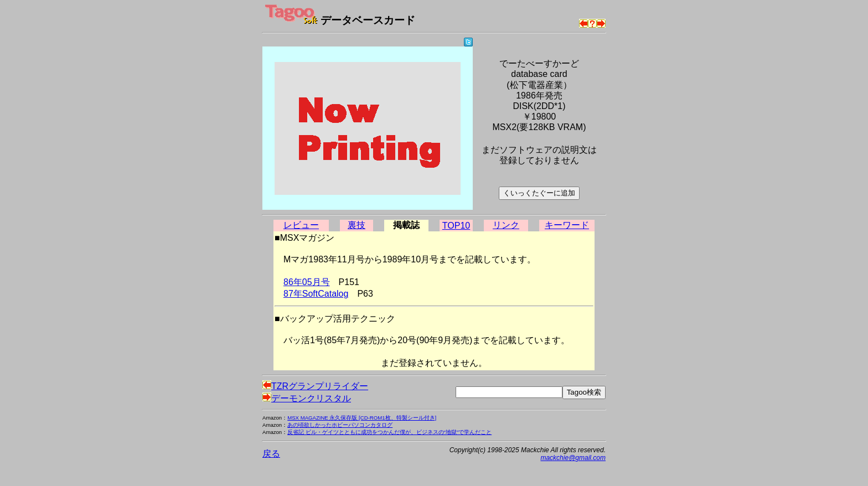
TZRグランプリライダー (315, 386)
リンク (506, 225)
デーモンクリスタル (307, 398)
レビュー (301, 225)
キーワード (567, 225)
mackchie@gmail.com (573, 458)
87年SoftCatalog (316, 294)
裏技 (356, 225)
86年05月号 (307, 282)
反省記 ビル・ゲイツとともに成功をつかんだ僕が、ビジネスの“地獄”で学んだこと (389, 432)
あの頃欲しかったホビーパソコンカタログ (340, 425)
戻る (271, 454)
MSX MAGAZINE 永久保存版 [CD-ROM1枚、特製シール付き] (362, 418)
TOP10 (456, 226)
